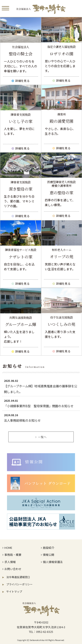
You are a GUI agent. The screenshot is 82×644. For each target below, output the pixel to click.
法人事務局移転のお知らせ (22, 420)
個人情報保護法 (52, 562)
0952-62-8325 (45, 632)
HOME (7, 548)
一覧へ (41, 437)
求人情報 (9, 562)
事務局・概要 (12, 555)
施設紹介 (47, 548)
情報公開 (47, 555)
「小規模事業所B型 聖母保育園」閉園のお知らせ (39, 406)
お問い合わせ (12, 569)
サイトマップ (12, 591)
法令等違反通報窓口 (16, 577)
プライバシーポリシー (17, 584)
